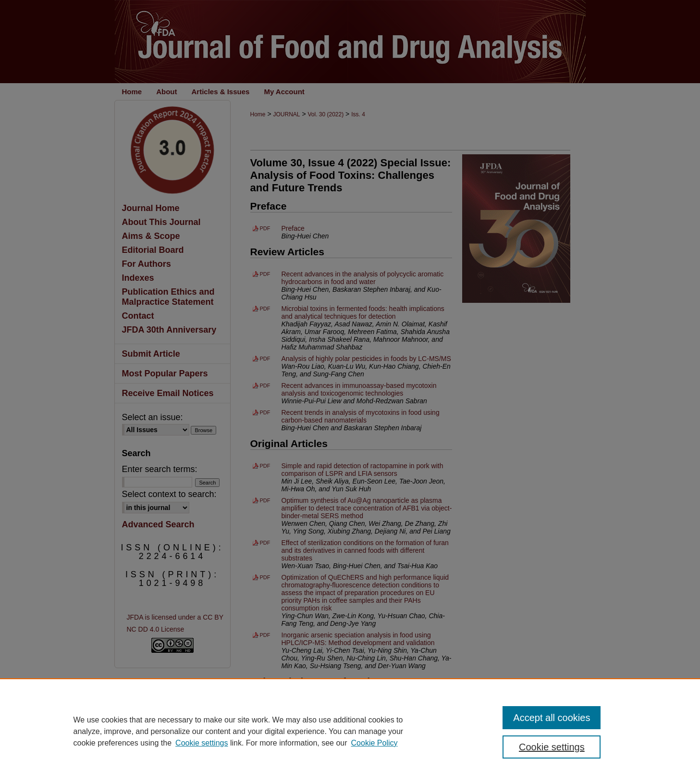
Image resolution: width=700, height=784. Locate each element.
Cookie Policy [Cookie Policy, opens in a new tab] (375, 743)
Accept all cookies (552, 718)
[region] (350, 731)
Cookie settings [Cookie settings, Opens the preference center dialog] (552, 747)
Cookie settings (202, 743)
